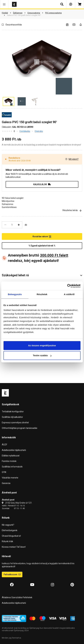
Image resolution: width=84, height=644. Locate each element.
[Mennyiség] (12, 225)
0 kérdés (39, 131)
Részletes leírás (72, 210)
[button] (4, 4)
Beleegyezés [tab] (15, 294)
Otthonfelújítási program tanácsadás (20, 428)
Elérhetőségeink (10, 530)
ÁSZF (4, 445)
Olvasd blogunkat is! (11, 536)
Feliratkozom (12, 574)
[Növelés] (19, 225)
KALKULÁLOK (42, 184)
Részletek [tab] (42, 294)
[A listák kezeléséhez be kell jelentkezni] (69, 25)
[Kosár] (80, 4)
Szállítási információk (12, 467)
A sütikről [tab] (69, 294)
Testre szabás (42, 355)
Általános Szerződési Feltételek (17, 597)
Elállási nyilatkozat (11, 456)
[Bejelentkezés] (71, 4)
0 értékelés (25, 131)
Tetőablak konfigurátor (13, 412)
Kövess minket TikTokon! (14, 547)
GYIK (4, 472)
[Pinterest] (72, 585)
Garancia (6, 483)
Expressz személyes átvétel (15, 423)
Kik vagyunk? (8, 525)
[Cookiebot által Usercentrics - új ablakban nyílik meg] (67, 286)
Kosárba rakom (42, 237)
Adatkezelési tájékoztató (14, 450)
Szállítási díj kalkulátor (12, 417)
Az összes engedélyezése (42, 345)
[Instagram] (52, 585)
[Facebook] (12, 585)
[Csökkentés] (5, 225)
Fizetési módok (9, 461)
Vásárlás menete (10, 478)
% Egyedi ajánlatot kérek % (42, 246)
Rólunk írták (7, 541)
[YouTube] (32, 585)
